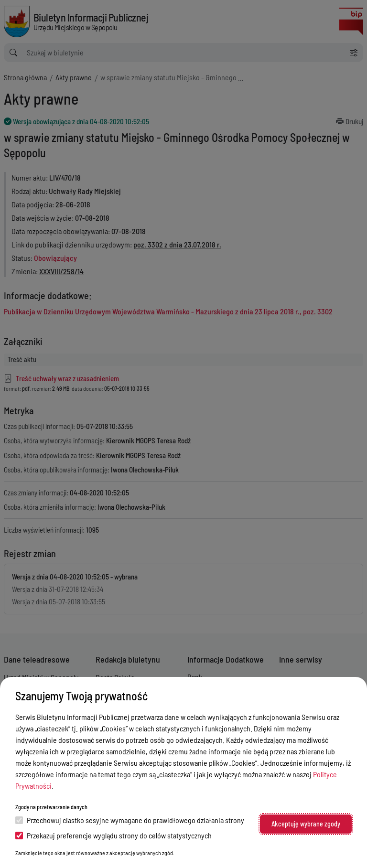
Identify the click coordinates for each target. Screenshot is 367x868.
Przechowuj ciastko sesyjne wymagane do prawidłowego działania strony (130, 820)
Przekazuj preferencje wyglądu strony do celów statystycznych (113, 835)
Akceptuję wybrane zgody (306, 824)
